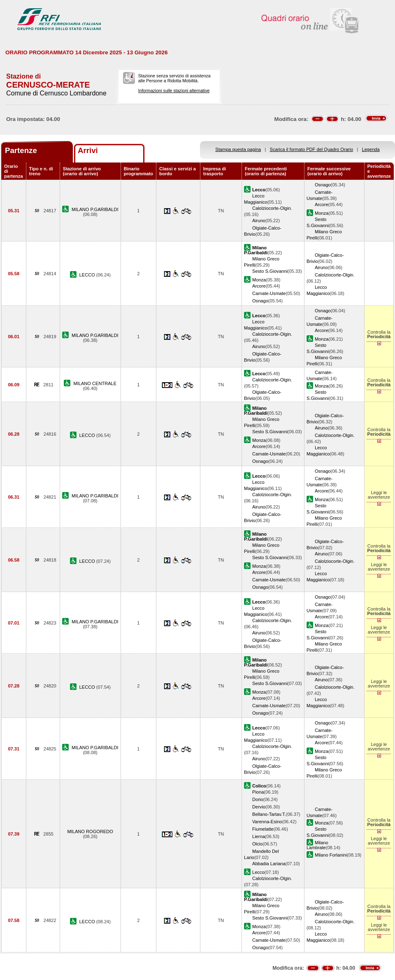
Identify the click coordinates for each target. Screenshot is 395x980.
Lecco (258, 872)
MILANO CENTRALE (95, 383)
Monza (322, 213)
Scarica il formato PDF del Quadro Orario (312, 149)
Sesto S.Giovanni (270, 271)
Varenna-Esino (267, 822)
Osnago (323, 185)
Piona (258, 792)
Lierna (259, 836)
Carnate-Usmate (269, 293)
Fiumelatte (263, 829)
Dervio (259, 807)
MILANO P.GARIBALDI (95, 209)
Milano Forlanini (331, 855)
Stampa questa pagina (238, 149)
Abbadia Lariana (269, 864)
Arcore (322, 204)
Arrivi (88, 150)
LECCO (88, 275)
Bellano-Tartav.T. (269, 814)
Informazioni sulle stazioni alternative (174, 91)
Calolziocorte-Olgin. (272, 208)
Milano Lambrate (317, 845)
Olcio (257, 844)
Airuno (259, 221)
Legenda (371, 149)
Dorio (258, 799)
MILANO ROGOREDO (90, 831)
